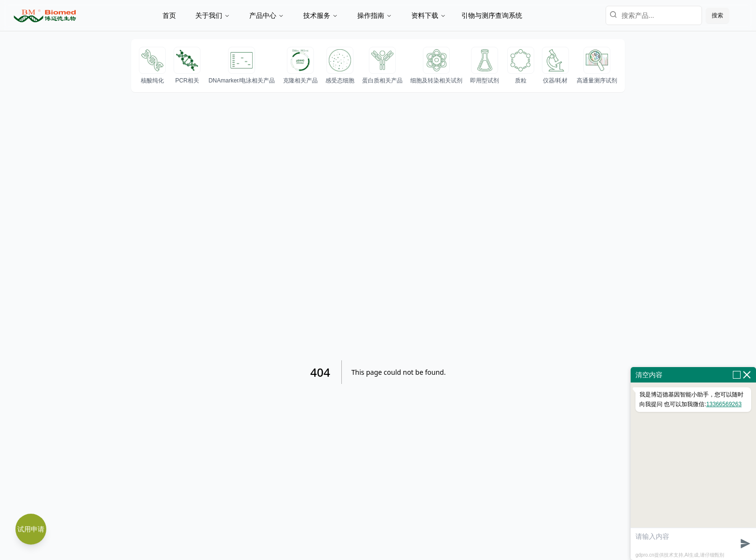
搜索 (717, 15)
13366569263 (724, 404)
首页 (169, 15)
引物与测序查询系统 (492, 15)
